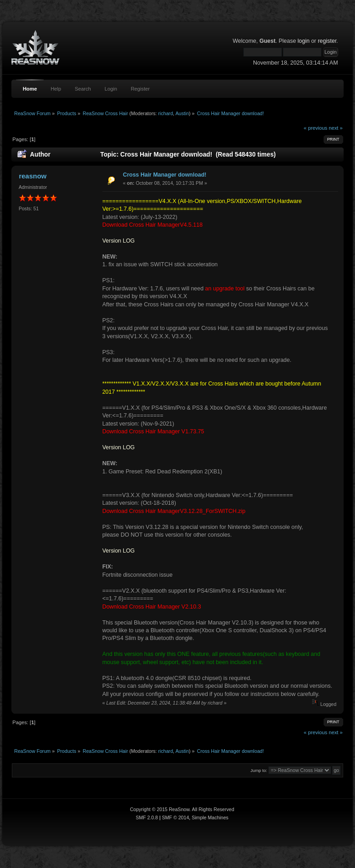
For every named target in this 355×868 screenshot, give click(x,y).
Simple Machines (210, 817)
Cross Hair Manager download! (165, 175)
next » (336, 128)
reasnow (33, 176)
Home (30, 89)
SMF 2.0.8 (147, 817)
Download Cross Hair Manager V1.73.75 (153, 431)
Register (140, 89)
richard (166, 113)
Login (111, 89)
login (304, 41)
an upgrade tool (225, 289)
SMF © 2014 (176, 817)
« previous (315, 128)
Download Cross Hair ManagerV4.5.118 (152, 225)
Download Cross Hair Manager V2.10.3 (152, 607)
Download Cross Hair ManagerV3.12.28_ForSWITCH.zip (174, 511)
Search (83, 89)
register (327, 41)
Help (56, 89)
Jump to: (259, 770)
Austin (182, 113)
